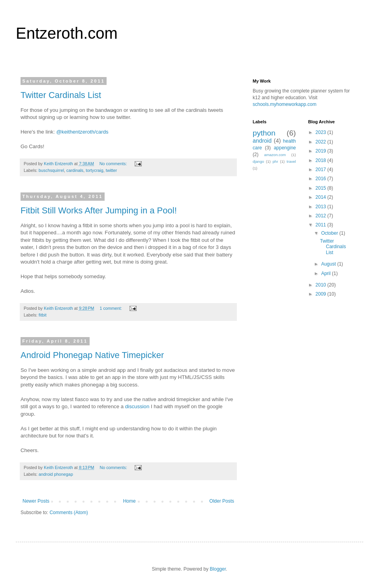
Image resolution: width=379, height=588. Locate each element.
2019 (321, 151)
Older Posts (222, 501)
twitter (112, 170)
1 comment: (111, 308)
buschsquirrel (51, 170)
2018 (321, 160)
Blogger (218, 569)
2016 (321, 179)
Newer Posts (36, 501)
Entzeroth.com (67, 33)
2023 (321, 132)
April (326, 273)
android (262, 141)
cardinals (75, 170)
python (264, 133)
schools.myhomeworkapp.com (284, 104)
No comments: (114, 164)
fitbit (43, 315)
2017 (321, 170)
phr (275, 161)
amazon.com (275, 155)
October (330, 233)
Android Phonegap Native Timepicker (92, 355)
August (329, 264)
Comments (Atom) (68, 513)
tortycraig (94, 170)
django (258, 161)
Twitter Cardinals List (61, 95)
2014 (321, 197)
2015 (321, 188)
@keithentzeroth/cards (82, 132)
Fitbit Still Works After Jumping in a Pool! (99, 210)
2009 (321, 294)
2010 (321, 285)
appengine (285, 148)
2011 (321, 225)
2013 (321, 207)
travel (291, 161)
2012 (321, 216)
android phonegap (56, 474)
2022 (321, 142)
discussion (137, 406)
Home (129, 501)
